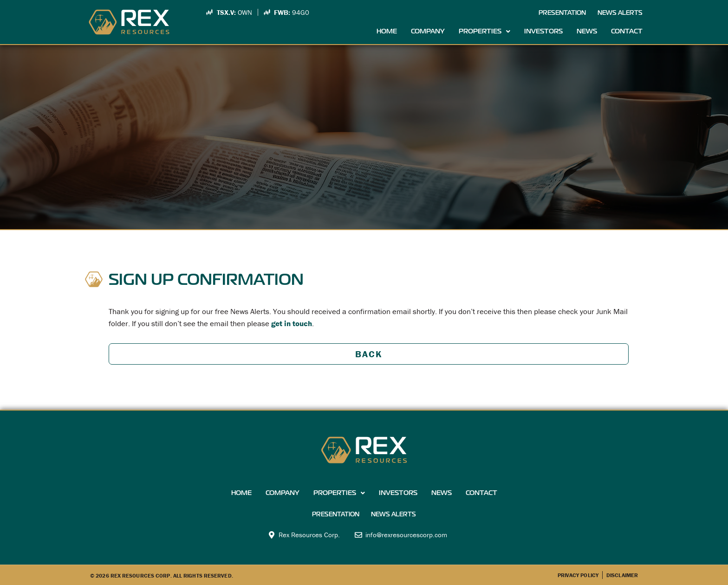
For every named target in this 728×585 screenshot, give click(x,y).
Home (387, 31)
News (587, 31)
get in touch (292, 323)
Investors (543, 31)
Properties (484, 31)
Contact (627, 31)
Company (428, 31)
